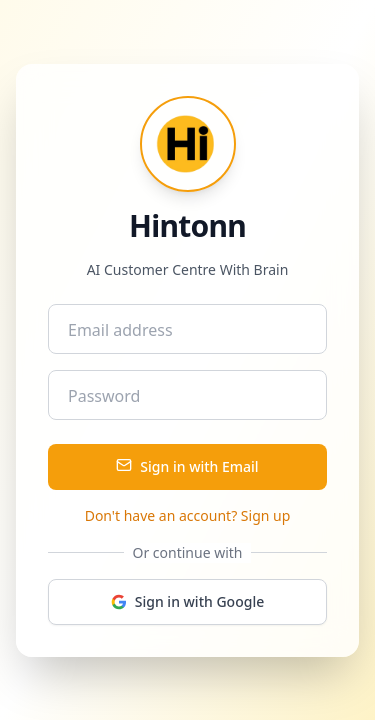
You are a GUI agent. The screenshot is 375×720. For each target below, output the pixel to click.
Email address (120, 330)
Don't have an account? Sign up (188, 515)
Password (104, 396)
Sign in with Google (187, 601)
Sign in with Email (187, 466)
